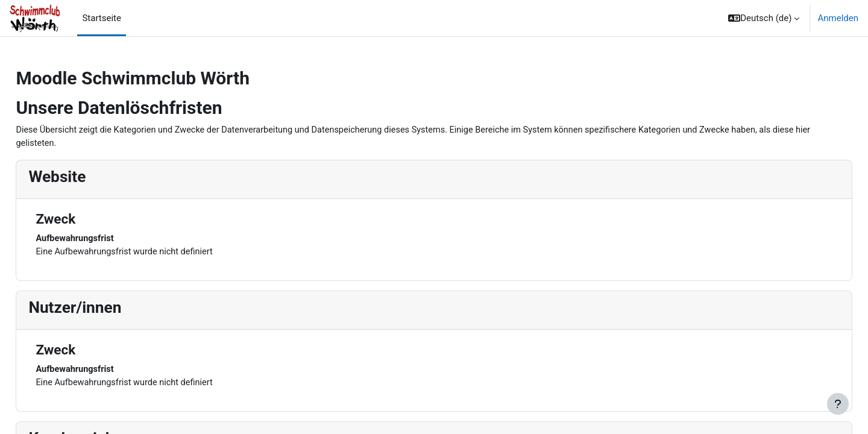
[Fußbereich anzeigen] (838, 404)
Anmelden (838, 18)
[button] (764, 18)
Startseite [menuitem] (102, 18)
